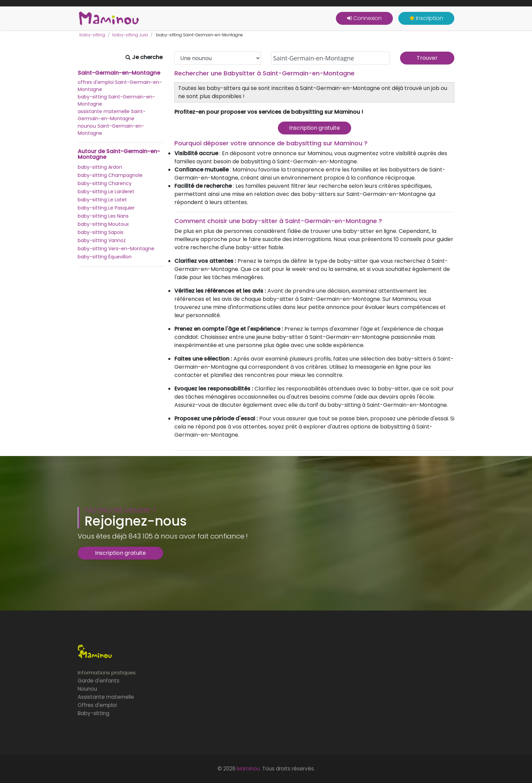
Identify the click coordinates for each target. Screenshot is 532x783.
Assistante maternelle (106, 697)
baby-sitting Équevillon (105, 257)
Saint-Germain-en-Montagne (119, 73)
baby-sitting (92, 35)
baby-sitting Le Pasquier (106, 208)
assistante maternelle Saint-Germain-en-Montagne (112, 115)
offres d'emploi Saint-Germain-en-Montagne (120, 86)
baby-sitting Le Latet (102, 200)
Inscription (426, 18)
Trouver (427, 58)
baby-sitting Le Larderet (106, 192)
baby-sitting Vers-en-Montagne (116, 249)
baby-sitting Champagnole (110, 175)
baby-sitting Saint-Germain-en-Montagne (116, 100)
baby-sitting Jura (130, 35)
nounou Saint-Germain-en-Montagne (111, 130)
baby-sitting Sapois (101, 232)
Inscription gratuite (315, 128)
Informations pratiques (107, 672)
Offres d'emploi (97, 705)
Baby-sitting (93, 713)
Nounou (87, 689)
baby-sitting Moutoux (103, 224)
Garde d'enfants (99, 681)
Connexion (364, 18)
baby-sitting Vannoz (102, 240)
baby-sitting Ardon (100, 167)
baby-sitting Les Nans (103, 216)
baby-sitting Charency (105, 183)
